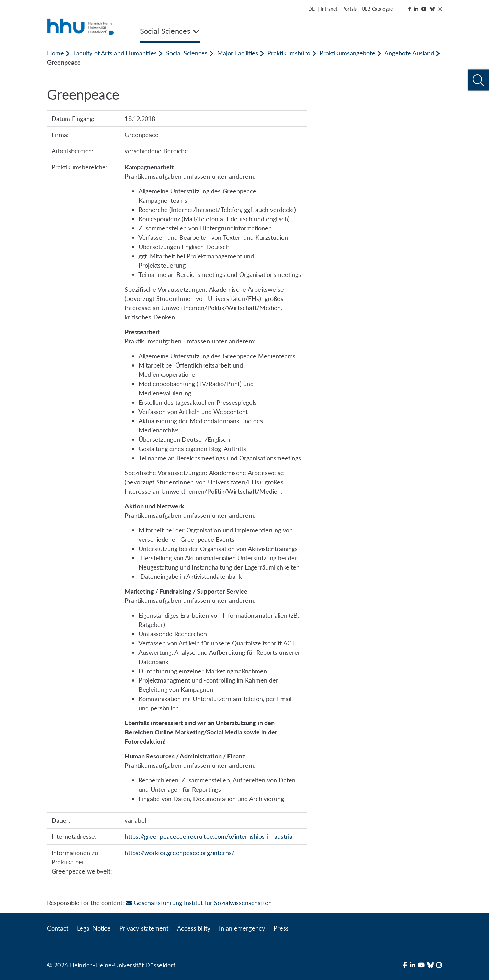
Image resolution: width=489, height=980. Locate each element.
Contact (58, 928)
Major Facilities (238, 53)
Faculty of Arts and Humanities (115, 53)
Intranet (329, 9)
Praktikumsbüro (289, 53)
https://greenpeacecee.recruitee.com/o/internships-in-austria (209, 836)
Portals (349, 9)
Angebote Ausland (409, 53)
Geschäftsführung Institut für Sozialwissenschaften (199, 903)
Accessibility (194, 928)
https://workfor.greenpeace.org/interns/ (180, 853)
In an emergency (242, 928)
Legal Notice (94, 928)
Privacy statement (144, 928)
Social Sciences (187, 53)
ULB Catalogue (377, 9)
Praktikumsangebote (347, 53)
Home (55, 53)
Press (281, 928)
